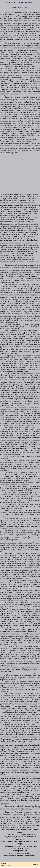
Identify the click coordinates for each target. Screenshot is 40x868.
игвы (16, 530)
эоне (2, 551)
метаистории (21, 423)
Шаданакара (4, 538)
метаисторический (7, 594)
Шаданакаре (28, 814)
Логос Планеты (34, 674)
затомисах (24, 472)
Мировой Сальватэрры (27, 678)
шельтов (28, 625)
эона (29, 412)
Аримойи (21, 639)
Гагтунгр (34, 788)
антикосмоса (35, 614)
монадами (36, 615)
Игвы (33, 555)
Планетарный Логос (26, 367)
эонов (29, 286)
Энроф (33, 474)
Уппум (24, 576)
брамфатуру (36, 806)
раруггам (26, 571)
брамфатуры (4, 800)
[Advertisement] (20, 174)
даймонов (22, 460)
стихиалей (30, 460)
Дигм (6, 592)
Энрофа (3, 22)
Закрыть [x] (36, 864)
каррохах (8, 567)
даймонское (6, 738)
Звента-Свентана (6, 410)
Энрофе (3, 482)
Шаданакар (4, 458)
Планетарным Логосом (29, 410)
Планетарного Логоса (15, 561)
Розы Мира (18, 124)
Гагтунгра (13, 606)
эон (10, 425)
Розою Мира (25, 413)
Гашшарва (4, 788)
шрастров (14, 540)
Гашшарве (4, 600)
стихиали (32, 738)
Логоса (22, 619)
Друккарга (11, 278)
